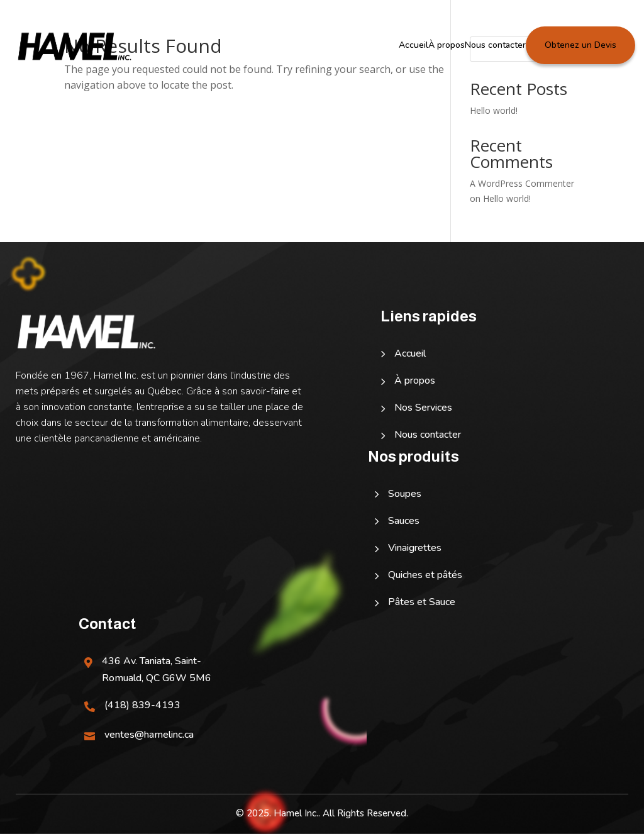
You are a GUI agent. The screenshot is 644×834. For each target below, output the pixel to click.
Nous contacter (495, 45)
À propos (447, 45)
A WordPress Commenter (522, 183)
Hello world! (494, 110)
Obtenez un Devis (580, 45)
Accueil (414, 45)
